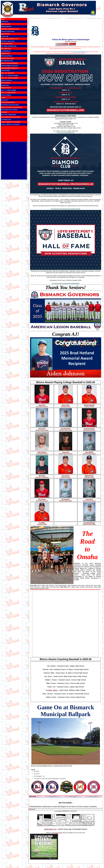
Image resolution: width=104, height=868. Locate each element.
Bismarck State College (42, 430)
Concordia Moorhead (42, 454)
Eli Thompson (66, 499)
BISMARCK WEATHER (14, 134)
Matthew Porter (89, 476)
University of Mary (66, 407)
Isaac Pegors (66, 476)
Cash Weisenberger (89, 523)
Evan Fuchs (42, 429)
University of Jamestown (42, 477)
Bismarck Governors (71, 41)
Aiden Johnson (42, 452)
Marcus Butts (66, 405)
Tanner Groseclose (89, 429)
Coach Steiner (58, 833)
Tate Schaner (42, 499)
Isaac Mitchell (89, 452)
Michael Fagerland (89, 405)
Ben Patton (42, 476)
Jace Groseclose (66, 429)
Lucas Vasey (89, 499)
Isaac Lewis (66, 452)
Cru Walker (42, 523)
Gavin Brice (42, 405)
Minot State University (42, 407)
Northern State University (66, 454)
